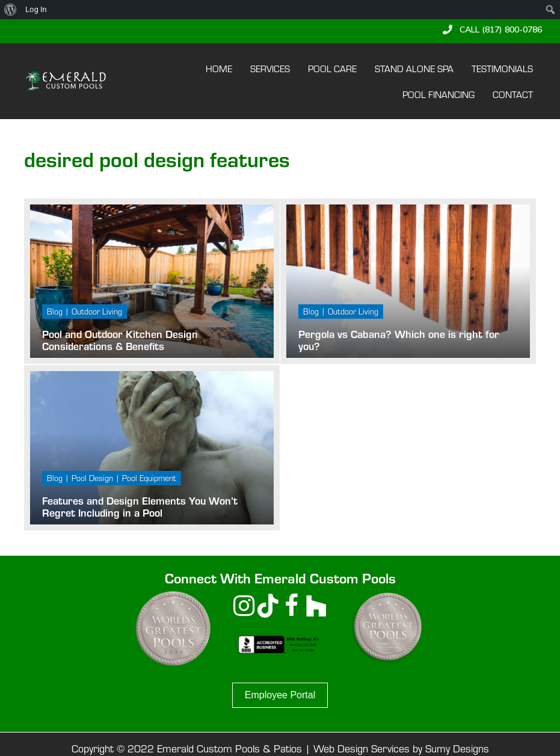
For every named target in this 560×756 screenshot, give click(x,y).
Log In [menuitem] (36, 9)
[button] (492, 29)
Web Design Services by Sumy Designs (401, 748)
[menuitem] (11, 10)
